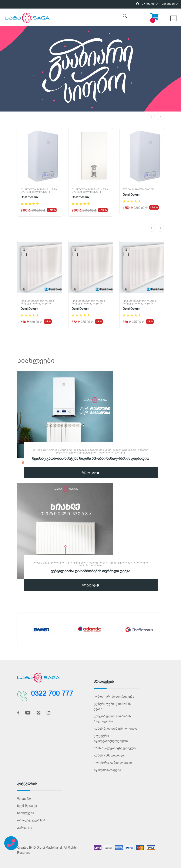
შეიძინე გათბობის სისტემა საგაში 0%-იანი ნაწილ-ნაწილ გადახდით (91, 459)
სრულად (91, 473)
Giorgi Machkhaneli (50, 848)
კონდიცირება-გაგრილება (114, 697)
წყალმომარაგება (107, 770)
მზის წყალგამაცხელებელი (115, 748)
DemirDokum (131, 195)
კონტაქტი (25, 827)
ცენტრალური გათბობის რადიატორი (112, 719)
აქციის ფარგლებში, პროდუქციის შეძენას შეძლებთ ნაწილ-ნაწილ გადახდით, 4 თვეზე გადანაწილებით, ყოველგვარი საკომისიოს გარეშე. (90, 451)
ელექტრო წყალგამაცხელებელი (111, 738)
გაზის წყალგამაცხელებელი (116, 729)
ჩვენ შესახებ (27, 806)
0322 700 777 (52, 693)
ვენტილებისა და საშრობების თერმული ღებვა (90, 571)
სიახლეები (26, 813)
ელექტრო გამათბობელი (113, 763)
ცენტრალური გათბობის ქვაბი (112, 706)
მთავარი (24, 798)
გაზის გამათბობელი (110, 755)
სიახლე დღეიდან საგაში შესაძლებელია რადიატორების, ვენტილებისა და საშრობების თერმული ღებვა (91, 564)
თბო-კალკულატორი (33, 820)
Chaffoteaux (29, 197)
